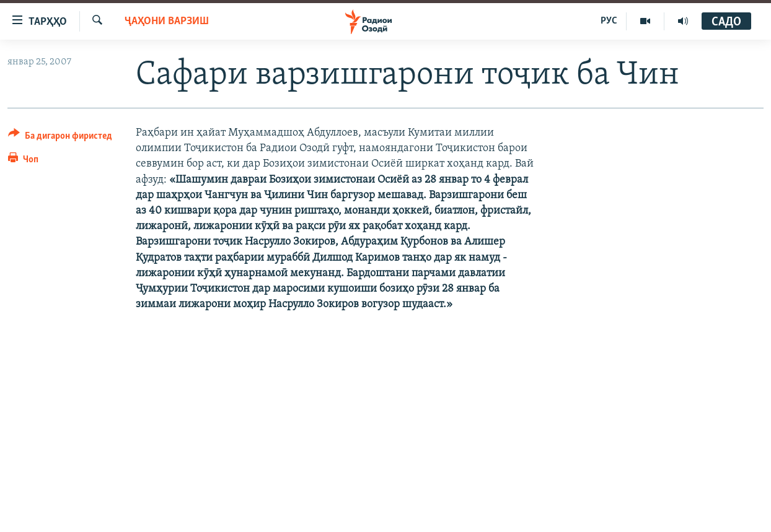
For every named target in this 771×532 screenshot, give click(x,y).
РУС (609, 21)
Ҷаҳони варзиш (167, 21)
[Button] (60, 138)
